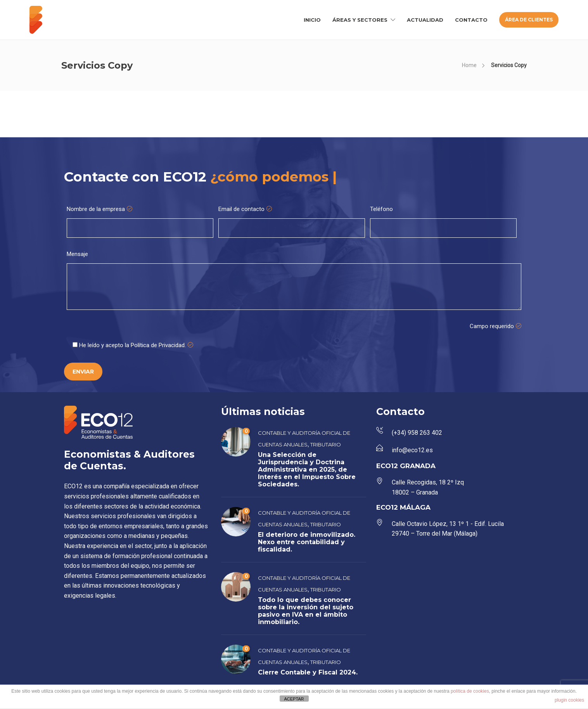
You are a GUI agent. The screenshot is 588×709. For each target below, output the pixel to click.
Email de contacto (245, 209)
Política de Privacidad (158, 345)
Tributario (326, 444)
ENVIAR (83, 372)
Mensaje (77, 254)
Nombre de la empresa (99, 209)
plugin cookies (569, 700)
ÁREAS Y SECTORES (360, 20)
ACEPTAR (294, 699)
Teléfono (381, 209)
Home (469, 65)
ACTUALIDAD (425, 20)
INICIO (312, 20)
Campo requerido (495, 326)
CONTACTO (471, 20)
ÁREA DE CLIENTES (529, 20)
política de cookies (470, 691)
